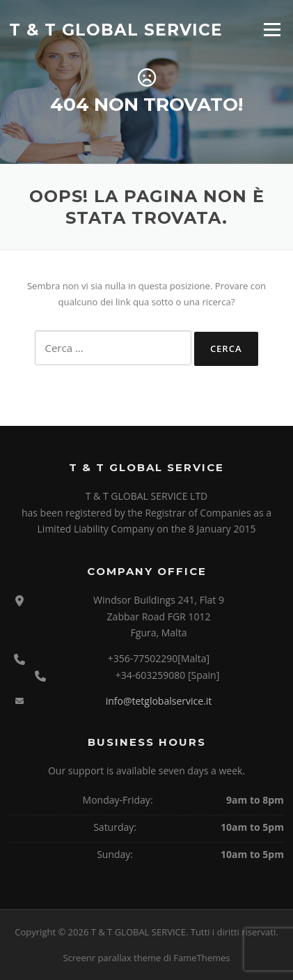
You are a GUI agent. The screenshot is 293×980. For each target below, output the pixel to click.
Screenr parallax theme (112, 958)
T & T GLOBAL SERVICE (116, 29)
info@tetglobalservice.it (159, 701)
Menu (272, 29)
